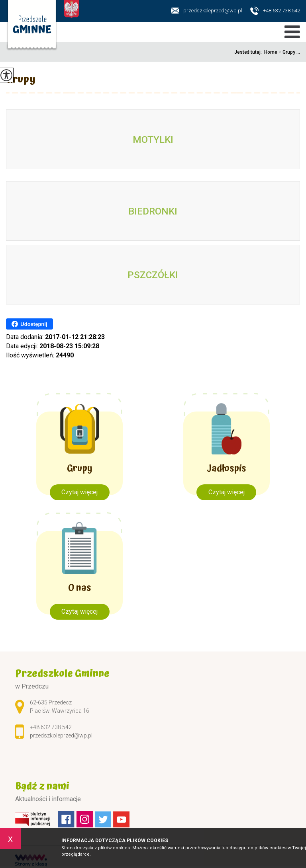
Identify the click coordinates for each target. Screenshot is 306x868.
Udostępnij (29, 324)
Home (271, 52)
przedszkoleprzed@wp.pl (207, 11)
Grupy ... (289, 52)
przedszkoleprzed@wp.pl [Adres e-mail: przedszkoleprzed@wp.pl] (61, 735)
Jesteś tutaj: (249, 52)
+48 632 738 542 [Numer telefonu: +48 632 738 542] (51, 727)
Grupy (21, 81)
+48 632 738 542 (275, 11)
